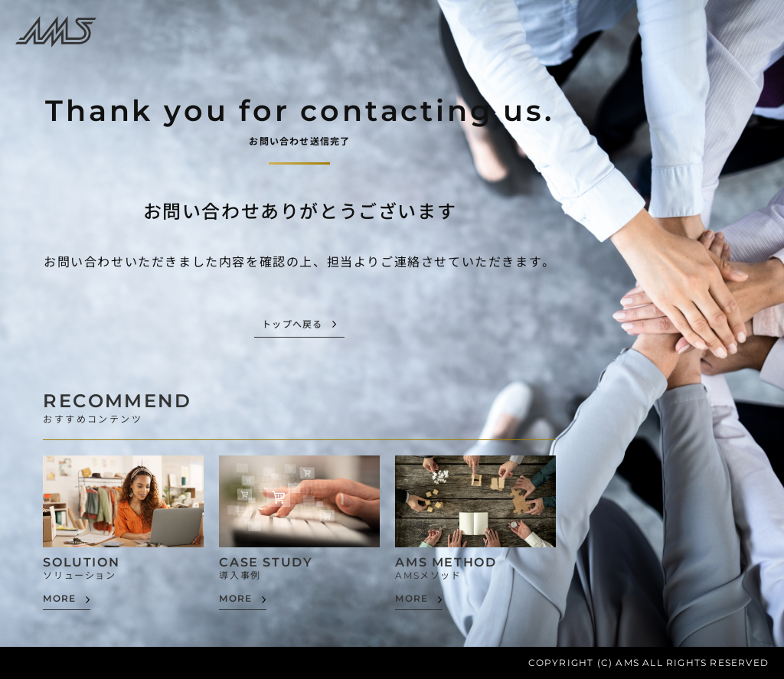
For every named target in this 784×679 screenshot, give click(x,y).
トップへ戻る (292, 325)
